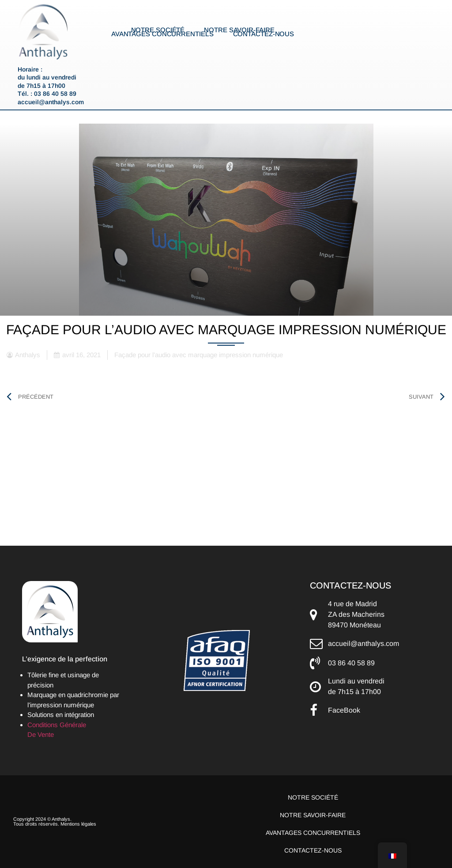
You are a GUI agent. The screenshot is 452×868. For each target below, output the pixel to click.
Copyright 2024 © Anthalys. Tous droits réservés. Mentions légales (55, 821)
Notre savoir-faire (239, 30)
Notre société (158, 30)
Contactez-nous (264, 34)
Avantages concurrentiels (162, 34)
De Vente (41, 734)
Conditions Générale (57, 725)
